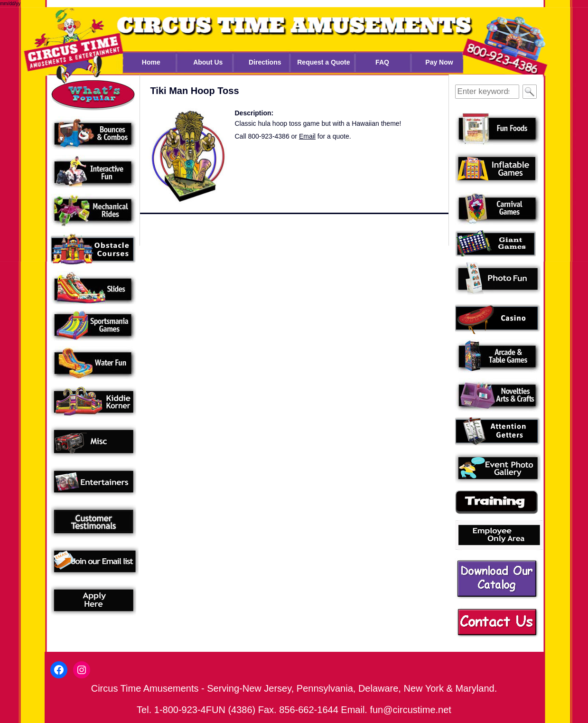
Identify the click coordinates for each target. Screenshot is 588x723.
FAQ (382, 62)
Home (151, 62)
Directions (265, 62)
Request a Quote (323, 62)
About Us (208, 62)
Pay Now (439, 62)
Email (307, 136)
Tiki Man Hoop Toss (195, 91)
